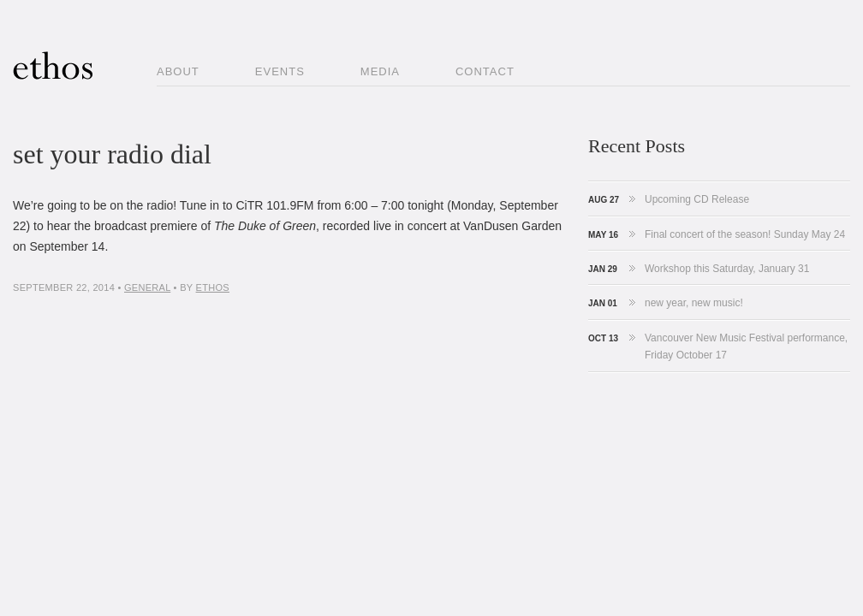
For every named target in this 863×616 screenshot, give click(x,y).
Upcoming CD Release (697, 199)
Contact (485, 71)
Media (380, 71)
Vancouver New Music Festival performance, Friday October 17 (746, 346)
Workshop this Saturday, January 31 (727, 269)
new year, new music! (694, 303)
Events (280, 71)
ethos (213, 287)
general (147, 287)
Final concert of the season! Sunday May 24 (745, 234)
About (178, 71)
